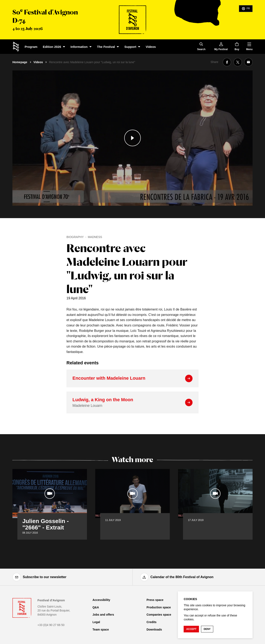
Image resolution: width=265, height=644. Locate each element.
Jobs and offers (103, 615)
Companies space (159, 615)
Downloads (154, 630)
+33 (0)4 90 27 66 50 (51, 625)
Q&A (96, 607)
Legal (96, 622)
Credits (152, 622)
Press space (155, 600)
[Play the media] (132, 138)
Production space (159, 607)
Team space (101, 630)
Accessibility (101, 600)
